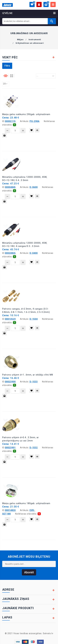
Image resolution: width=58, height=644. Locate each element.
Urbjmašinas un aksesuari (30, 43)
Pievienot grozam (4, 136)
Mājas (20, 40)
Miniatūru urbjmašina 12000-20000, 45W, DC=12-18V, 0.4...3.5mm (25, 179)
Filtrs (7, 66)
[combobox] (46, 76)
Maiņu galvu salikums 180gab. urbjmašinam (26, 503)
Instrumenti (35, 40)
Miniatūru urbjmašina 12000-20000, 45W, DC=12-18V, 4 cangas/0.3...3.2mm (25, 245)
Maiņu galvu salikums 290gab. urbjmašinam (26, 114)
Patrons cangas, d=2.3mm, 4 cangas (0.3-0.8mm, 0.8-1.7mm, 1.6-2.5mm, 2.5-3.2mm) (26, 310)
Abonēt (29, 572)
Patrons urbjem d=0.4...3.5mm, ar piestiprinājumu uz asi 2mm (21, 439)
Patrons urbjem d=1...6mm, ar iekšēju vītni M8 (28, 375)
